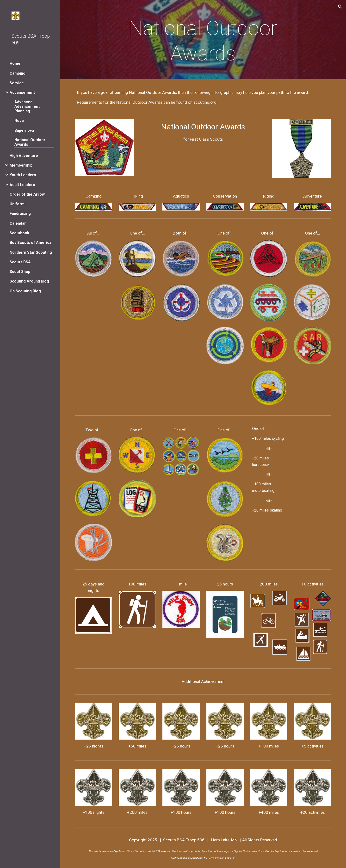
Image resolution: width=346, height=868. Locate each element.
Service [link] (17, 83)
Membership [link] (21, 165)
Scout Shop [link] (20, 272)
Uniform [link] (17, 204)
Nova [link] (19, 121)
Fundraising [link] (20, 214)
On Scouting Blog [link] (25, 291)
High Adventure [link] (24, 156)
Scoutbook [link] (19, 233)
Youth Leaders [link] (23, 175)
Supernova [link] (24, 130)
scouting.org (205, 102)
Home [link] (15, 63)
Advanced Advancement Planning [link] (27, 106)
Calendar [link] (18, 223)
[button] (340, 7)
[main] (203, 41)
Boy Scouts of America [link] (31, 243)
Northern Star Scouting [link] (31, 252)
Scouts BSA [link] (20, 262)
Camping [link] (18, 73)
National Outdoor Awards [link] (30, 142)
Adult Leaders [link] (22, 185)
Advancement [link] (22, 93)
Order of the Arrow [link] (27, 194)
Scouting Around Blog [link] (29, 281)
